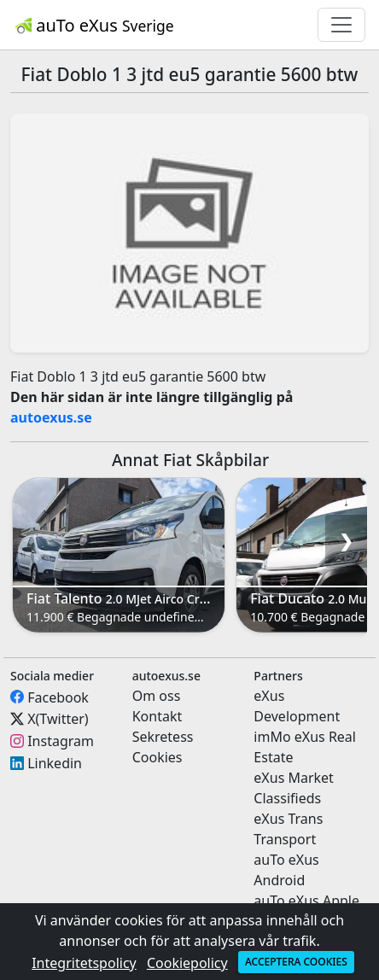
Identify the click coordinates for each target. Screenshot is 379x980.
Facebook (58, 697)
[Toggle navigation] (341, 25)
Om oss (157, 696)
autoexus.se (51, 417)
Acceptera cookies (296, 962)
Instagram (61, 741)
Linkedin (55, 763)
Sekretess (163, 737)
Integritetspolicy (84, 963)
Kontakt (157, 716)
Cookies (157, 757)
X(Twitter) (58, 719)
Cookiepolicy (187, 963)
